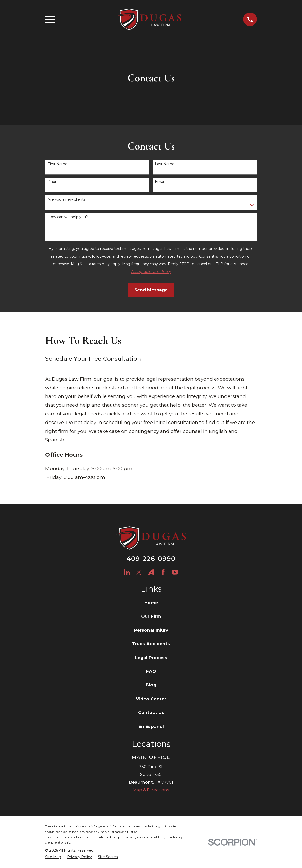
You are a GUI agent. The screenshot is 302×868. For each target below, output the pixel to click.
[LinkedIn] (127, 572)
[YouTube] (175, 572)
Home (151, 603)
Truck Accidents (151, 644)
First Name (58, 164)
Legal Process (151, 658)
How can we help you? (68, 217)
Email (160, 182)
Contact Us (151, 712)
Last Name (165, 164)
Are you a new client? (67, 199)
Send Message (151, 290)
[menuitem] (53, 857)
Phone (54, 182)
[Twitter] (139, 572)
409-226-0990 (151, 559)
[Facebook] (163, 572)
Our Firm (151, 616)
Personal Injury (151, 630)
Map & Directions (151, 790)
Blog (151, 685)
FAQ (151, 671)
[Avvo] (151, 572)
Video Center (151, 699)
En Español (151, 726)
